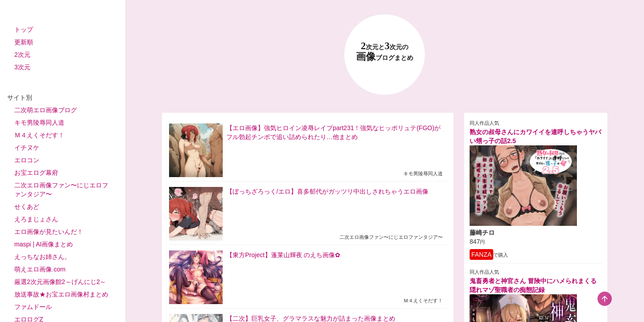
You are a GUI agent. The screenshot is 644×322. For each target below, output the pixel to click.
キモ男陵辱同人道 (39, 123)
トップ (24, 30)
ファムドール (33, 307)
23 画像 (385, 52)
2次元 (22, 55)
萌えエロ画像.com (40, 269)
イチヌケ (27, 148)
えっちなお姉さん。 (42, 257)
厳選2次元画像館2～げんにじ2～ (60, 282)
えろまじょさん (36, 219)
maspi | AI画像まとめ (44, 244)
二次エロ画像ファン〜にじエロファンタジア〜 (61, 190)
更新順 (24, 42)
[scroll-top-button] (605, 299)
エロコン (27, 160)
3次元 (22, 67)
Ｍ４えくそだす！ (39, 135)
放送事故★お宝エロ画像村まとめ (61, 294)
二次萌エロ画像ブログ (46, 110)
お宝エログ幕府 (36, 173)
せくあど (27, 207)
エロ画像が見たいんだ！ (49, 232)
